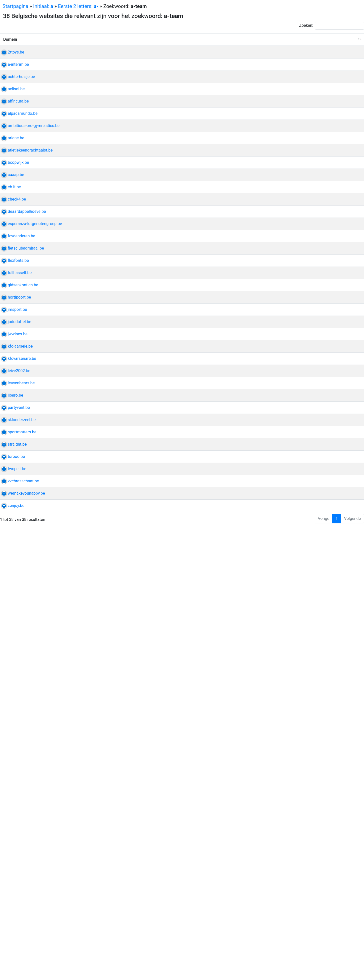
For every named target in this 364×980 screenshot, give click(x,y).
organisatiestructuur (312, 822)
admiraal (287, 458)
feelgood (317, 422)
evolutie (311, 343)
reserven (303, 652)
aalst (284, 258)
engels (303, 391)
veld (324, 840)
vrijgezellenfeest (314, 361)
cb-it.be (10, 337)
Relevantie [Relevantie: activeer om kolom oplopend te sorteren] (347, 45)
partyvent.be (14, 768)
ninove (314, 191)
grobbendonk (308, 616)
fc (295, 440)
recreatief (288, 725)
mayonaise (289, 931)
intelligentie (290, 749)
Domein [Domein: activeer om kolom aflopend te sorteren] (10, 45)
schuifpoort (290, 555)
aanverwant (290, 428)
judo (296, 586)
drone (285, 859)
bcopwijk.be (14, 288)
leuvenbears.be (17, 719)
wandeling (302, 185)
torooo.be (12, 859)
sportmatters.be (18, 816)
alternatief (289, 774)
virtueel (298, 859)
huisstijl (287, 840)
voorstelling (316, 592)
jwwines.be (13, 616)
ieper (284, 240)
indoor (308, 264)
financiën (313, 161)
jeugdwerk (289, 361)
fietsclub (305, 458)
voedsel (320, 482)
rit (282, 883)
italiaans (287, 616)
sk (302, 792)
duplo (294, 58)
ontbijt (285, 294)
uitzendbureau (292, 94)
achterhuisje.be (17, 113)
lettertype (288, 476)
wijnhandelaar (292, 622)
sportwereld (290, 828)
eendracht (299, 258)
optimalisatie (291, 161)
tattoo (304, 476)
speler (312, 671)
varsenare (288, 671)
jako (322, 568)
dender (286, 440)
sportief (287, 652)
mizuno (292, 568)
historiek (287, 391)
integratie (288, 962)
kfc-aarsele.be (16, 646)
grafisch (304, 956)
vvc (304, 907)
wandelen (288, 197)
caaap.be (11, 319)
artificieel (310, 749)
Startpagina (15, 6)
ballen (311, 568)
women (300, 701)
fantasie (307, 119)
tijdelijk (297, 88)
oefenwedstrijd (293, 446)
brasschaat (290, 907)
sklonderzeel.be (17, 792)
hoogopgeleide (293, 100)
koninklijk (318, 258)
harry (324, 58)
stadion (286, 798)
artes (284, 325)
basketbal (313, 294)
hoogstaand (290, 755)
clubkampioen (292, 889)
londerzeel (289, 792)
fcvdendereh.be (17, 440)
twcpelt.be (13, 883)
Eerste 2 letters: (78, 6)
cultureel (312, 355)
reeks (311, 792)
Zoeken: (332, 26)
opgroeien (305, 113)
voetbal (286, 913)
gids (298, 519)
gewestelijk (312, 646)
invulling (312, 325)
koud (318, 768)
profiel (313, 100)
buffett (305, 774)
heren (298, 294)
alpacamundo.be (18, 185)
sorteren (287, 64)
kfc (297, 646)
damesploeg (291, 501)
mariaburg (318, 907)
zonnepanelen (318, 137)
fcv (322, 440)
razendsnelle (291, 343)
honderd (287, 113)
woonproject (310, 319)
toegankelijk (304, 925)
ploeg (308, 501)
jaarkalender (318, 210)
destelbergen (291, 464)
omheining (311, 543)
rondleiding (316, 859)
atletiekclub (290, 264)
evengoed (288, 319)
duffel (285, 586)
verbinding (289, 937)
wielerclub (315, 889)
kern (321, 792)
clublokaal (314, 464)
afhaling (287, 628)
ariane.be (12, 240)
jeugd (320, 501)
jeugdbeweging (309, 525)
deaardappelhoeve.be (22, 385)
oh (282, 701)
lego (283, 58)
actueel (315, 385)
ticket (313, 719)
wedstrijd (297, 210)
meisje (300, 913)
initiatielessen (292, 592)
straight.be (13, 840)
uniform (287, 525)
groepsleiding (316, 519)
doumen (292, 883)
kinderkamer (291, 482)
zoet (303, 385)
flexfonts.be (14, 476)
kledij (319, 458)
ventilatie (288, 131)
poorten (287, 549)
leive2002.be (15, 701)
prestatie (309, 586)
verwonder (289, 119)
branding (287, 846)
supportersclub (293, 719)
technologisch (312, 337)
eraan (302, 846)
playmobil (309, 58)
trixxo (285, 88)
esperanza (289, 416)
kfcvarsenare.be (17, 671)
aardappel (289, 385)
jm (302, 568)
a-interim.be (14, 88)
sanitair (304, 131)
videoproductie (310, 865)
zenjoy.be (12, 956)
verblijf (286, 246)
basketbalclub (305, 288)
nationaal (304, 507)
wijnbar (312, 622)
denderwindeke (293, 191)
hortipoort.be (15, 543)
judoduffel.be (15, 586)
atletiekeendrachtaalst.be (26, 258)
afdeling (287, 507)
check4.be (12, 355)
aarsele (286, 646)
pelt (305, 883)
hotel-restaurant (304, 240)
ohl (289, 701)
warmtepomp (292, 137)
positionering (307, 840)
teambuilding (291, 355)
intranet (311, 216)
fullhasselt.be (15, 501)
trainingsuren (291, 216)
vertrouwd (289, 337)
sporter (286, 822)
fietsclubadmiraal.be (21, 458)
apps (303, 962)
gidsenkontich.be (19, 519)
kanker (306, 416)
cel (298, 677)
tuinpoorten (290, 543)
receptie (287, 768)
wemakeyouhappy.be (22, 925)
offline (306, 931)
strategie (321, 956)
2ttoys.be (12, 58)
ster (297, 246)
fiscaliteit (288, 155)
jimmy (313, 701)
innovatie (314, 743)
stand (325, 701)
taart (307, 482)
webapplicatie (292, 743)
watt (324, 240)
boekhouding (309, 155)
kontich (286, 519)
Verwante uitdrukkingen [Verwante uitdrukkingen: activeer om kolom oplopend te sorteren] (243, 45)
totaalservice (291, 143)
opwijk (285, 288)
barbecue (288, 367)
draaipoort (304, 549)
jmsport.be (13, 568)
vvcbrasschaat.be (19, 907)
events (286, 925)
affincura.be (14, 155)
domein (286, 816)
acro (284, 210)
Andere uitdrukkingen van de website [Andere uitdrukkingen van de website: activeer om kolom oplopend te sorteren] (303, 42)
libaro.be (11, 743)
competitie (308, 440)
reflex (324, 343)
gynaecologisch (294, 422)
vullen (321, 119)
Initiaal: (43, 6)
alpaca (286, 185)
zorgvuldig (289, 167)
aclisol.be (12, 131)
